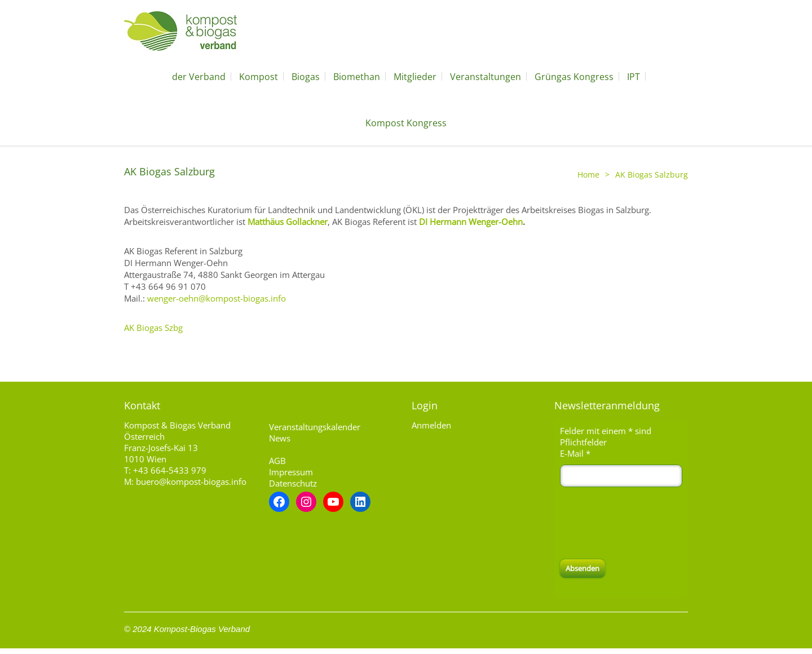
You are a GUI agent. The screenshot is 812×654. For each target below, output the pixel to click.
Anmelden (431, 425)
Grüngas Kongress (574, 77)
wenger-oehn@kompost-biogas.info (217, 298)
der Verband (199, 77)
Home (588, 174)
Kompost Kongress (406, 123)
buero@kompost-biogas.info (191, 481)
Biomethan (357, 77)
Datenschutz (293, 483)
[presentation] (646, 523)
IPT (634, 77)
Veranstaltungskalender (315, 427)
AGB (277, 461)
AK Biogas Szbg (153, 328)
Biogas (306, 77)
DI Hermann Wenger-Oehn (471, 222)
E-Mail (575, 453)
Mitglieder (415, 77)
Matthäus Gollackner (288, 222)
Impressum (291, 472)
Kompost (259, 77)
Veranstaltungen (486, 77)
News (280, 438)
